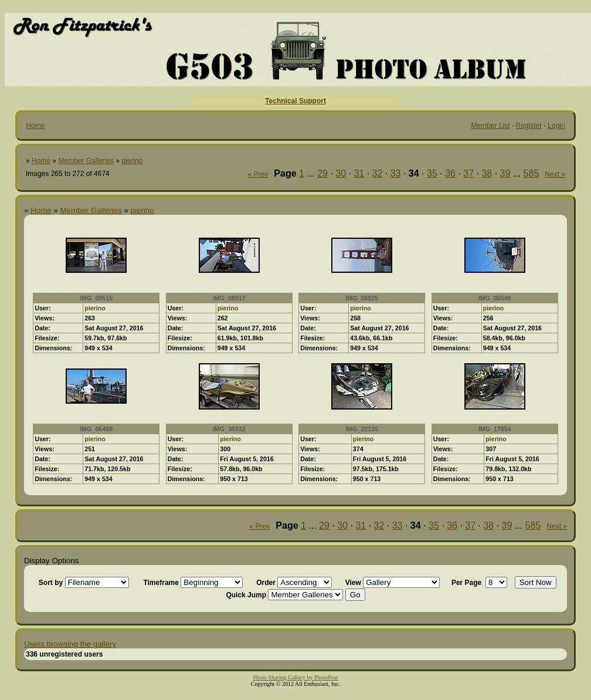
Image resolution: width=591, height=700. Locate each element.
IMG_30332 (229, 429)
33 (396, 173)
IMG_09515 (96, 298)
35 (432, 173)
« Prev (258, 174)
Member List (491, 126)
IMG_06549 (495, 298)
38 (487, 173)
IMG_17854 (495, 429)
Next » (555, 174)
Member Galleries (86, 161)
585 (531, 173)
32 (378, 173)
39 (505, 173)
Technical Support (295, 101)
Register (529, 126)
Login (556, 126)
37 (468, 173)
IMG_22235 (362, 429)
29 (322, 173)
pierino (132, 161)
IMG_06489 (96, 429)
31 (359, 173)
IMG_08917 (229, 298)
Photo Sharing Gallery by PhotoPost (295, 677)
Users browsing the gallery (70, 644)
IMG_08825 (362, 298)
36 (450, 173)
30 (341, 173)
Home (35, 126)
